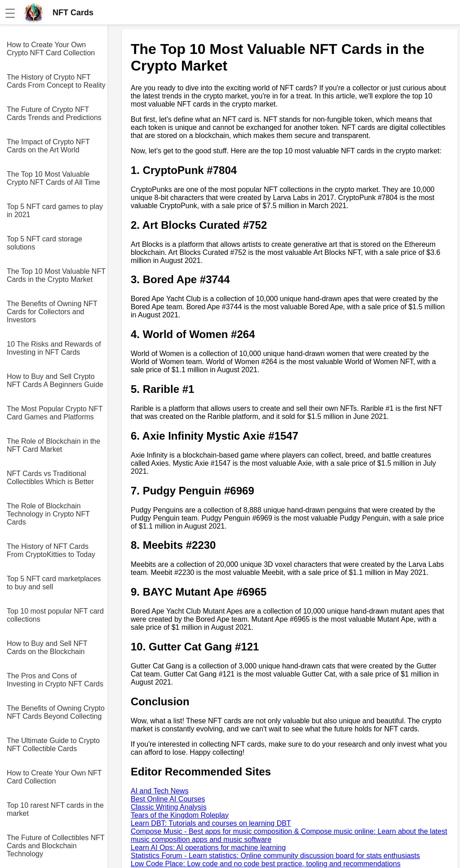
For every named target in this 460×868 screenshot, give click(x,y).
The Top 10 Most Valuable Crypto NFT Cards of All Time (53, 178)
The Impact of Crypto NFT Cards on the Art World (48, 146)
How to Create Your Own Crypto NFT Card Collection (51, 49)
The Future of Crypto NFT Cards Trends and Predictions (54, 114)
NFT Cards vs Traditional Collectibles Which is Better (50, 478)
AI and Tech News (160, 791)
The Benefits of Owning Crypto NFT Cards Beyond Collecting (56, 712)
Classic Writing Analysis (169, 807)
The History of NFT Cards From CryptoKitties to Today (51, 550)
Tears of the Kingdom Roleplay (180, 815)
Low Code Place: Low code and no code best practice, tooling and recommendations (265, 864)
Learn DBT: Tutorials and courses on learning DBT (211, 823)
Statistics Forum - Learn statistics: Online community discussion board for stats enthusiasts (275, 856)
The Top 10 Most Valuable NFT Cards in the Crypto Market (56, 275)
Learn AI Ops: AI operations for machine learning (208, 848)
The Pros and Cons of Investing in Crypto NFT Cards (55, 680)
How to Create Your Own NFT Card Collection (54, 777)
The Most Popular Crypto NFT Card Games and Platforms (55, 413)
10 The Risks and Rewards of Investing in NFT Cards (54, 348)
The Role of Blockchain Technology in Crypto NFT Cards (48, 514)
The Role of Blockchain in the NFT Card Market (53, 445)
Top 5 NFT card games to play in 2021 (55, 211)
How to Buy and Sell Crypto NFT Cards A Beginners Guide (55, 381)
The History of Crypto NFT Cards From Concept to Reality (56, 81)
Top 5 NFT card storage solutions (44, 243)
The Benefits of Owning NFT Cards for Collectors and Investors (52, 312)
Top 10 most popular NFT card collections (55, 615)
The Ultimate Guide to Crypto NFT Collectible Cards (53, 745)
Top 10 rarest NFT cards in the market (55, 809)
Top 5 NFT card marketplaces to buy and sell (54, 583)
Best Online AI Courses (168, 799)
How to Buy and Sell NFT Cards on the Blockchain (47, 648)
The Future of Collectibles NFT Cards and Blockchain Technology (56, 846)
